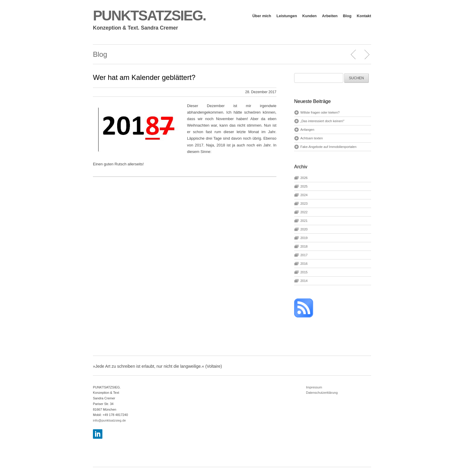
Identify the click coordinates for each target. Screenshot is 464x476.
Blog (347, 16)
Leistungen (287, 16)
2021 (304, 221)
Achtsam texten (312, 138)
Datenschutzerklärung (322, 393)
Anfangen (307, 130)
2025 (304, 186)
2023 (304, 204)
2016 (304, 264)
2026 (304, 178)
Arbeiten (330, 16)
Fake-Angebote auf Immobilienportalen (328, 147)
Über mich (262, 16)
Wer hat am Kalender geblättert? (144, 77)
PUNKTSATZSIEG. (149, 16)
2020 (304, 229)
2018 (304, 246)
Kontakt (364, 16)
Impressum (314, 387)
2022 (304, 212)
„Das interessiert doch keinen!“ (322, 121)
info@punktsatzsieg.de (109, 420)
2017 (304, 255)
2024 (304, 195)
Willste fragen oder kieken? (320, 112)
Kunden (310, 16)
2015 (304, 272)
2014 (304, 281)
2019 (304, 238)
